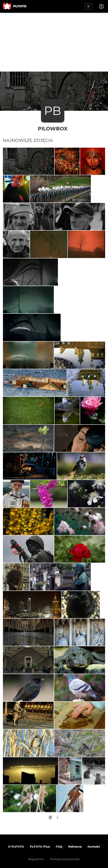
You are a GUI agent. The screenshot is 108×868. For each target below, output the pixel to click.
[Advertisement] (54, 42)
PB (53, 111)
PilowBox (53, 129)
